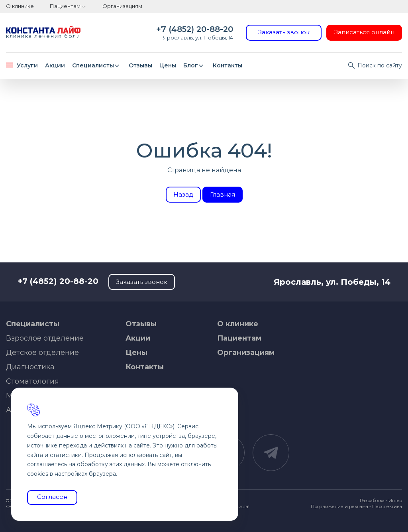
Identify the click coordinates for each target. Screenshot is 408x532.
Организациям (122, 6)
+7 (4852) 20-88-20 (195, 29)
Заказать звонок (284, 32)
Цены (168, 65)
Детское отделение (42, 353)
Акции (55, 65)
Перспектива (387, 506)
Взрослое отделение (45, 338)
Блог (195, 65)
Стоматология (32, 381)
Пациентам (65, 6)
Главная (223, 194)
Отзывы (140, 65)
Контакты (228, 65)
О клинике (20, 6)
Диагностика (30, 367)
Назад (183, 194)
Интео (395, 500)
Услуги (22, 65)
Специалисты (97, 65)
